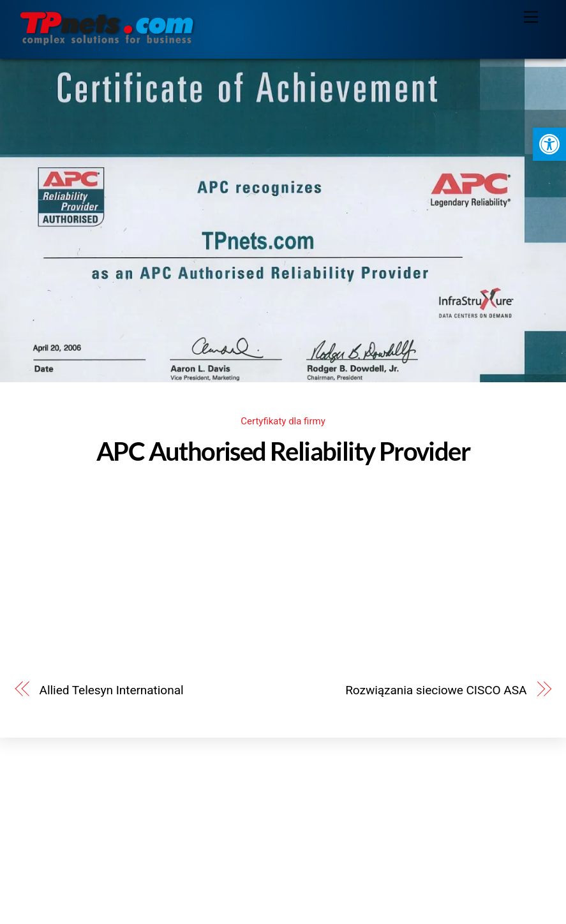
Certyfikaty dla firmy (283, 421)
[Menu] (531, 18)
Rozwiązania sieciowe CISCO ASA (436, 690)
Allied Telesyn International (112, 690)
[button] (549, 144)
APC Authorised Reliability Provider (283, 451)
